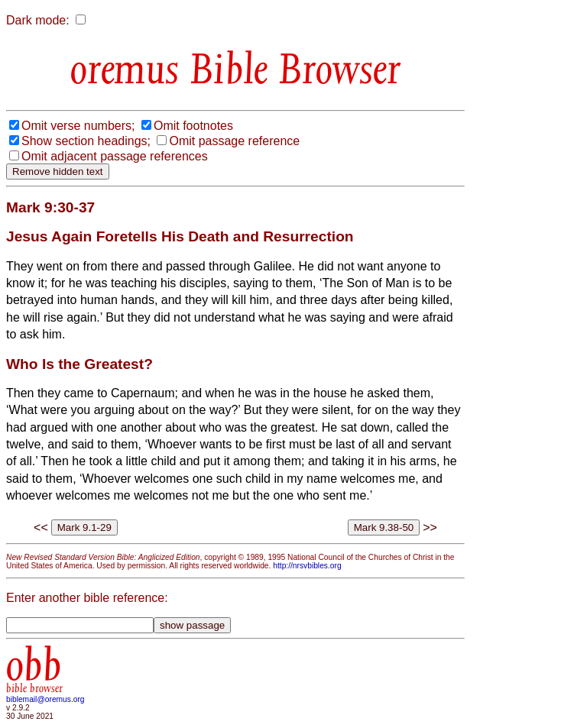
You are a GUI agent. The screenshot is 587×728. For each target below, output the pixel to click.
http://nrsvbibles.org (307, 566)
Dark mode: (38, 20)
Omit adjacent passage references (115, 156)
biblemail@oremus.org (45, 699)
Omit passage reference (234, 141)
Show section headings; (86, 141)
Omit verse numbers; (78, 126)
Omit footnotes (193, 126)
